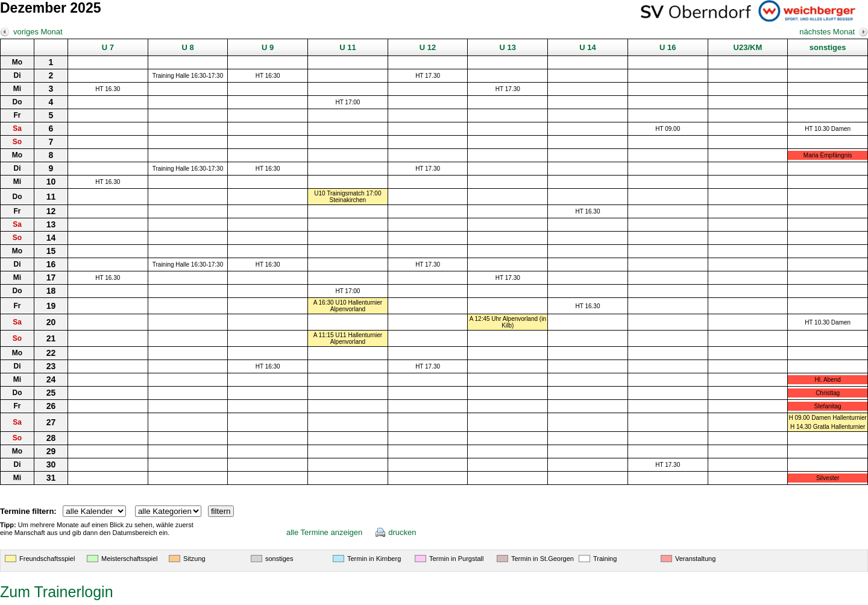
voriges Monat (38, 32)
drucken (402, 532)
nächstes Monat (827, 32)
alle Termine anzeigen (324, 532)
